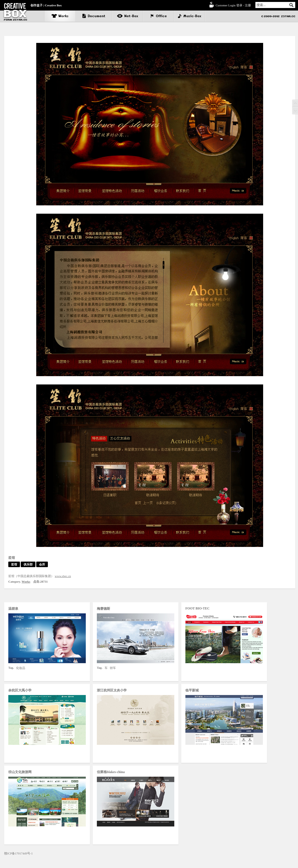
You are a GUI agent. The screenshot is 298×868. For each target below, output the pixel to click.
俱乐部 (28, 564)
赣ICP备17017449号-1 (18, 853)
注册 (248, 5)
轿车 (113, 668)
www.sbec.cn (63, 576)
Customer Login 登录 (229, 5)
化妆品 (21, 668)
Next (295, 111)
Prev (295, 103)
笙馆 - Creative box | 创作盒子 (15, 12)
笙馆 (14, 564)
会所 (42, 564)
